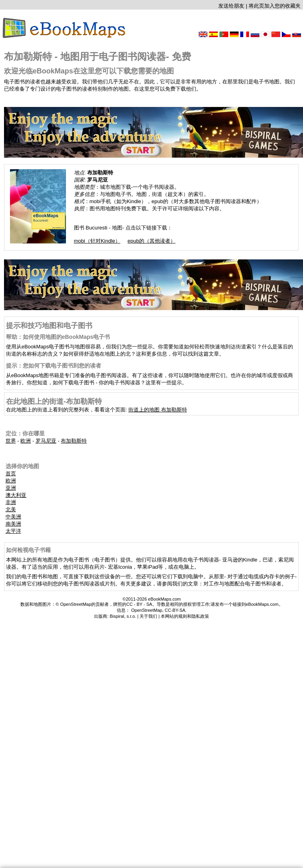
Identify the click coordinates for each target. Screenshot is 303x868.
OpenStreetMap (147, 610)
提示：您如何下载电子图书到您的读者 (54, 366)
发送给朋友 (231, 6)
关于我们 (148, 616)
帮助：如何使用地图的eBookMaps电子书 (58, 337)
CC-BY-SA (175, 610)
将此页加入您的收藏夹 (275, 6)
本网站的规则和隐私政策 (185, 616)
